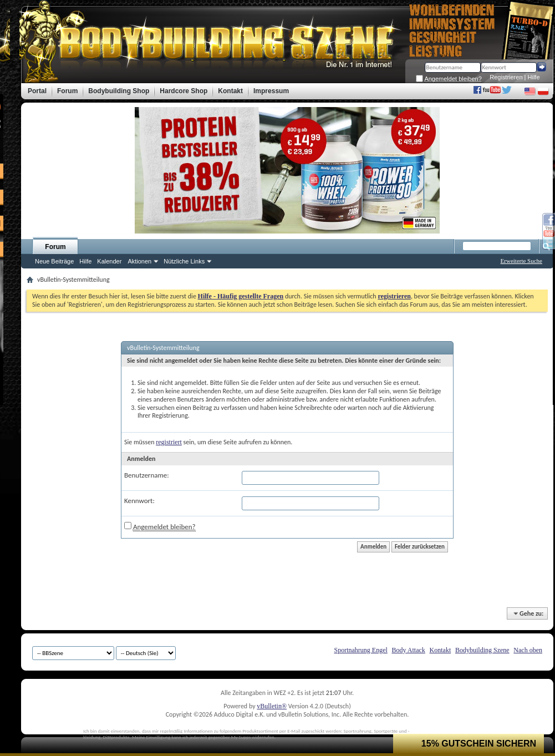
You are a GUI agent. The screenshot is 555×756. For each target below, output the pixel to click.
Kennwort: (139, 501)
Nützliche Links (184, 261)
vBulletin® (272, 706)
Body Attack (409, 650)
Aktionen (139, 261)
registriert (169, 442)
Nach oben (528, 650)
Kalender (109, 261)
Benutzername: (147, 475)
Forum (55, 247)
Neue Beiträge (54, 261)
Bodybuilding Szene (482, 650)
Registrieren (506, 77)
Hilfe (534, 77)
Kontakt (441, 650)
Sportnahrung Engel (360, 650)
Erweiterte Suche (521, 261)
